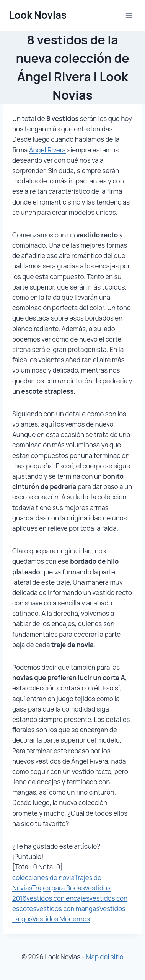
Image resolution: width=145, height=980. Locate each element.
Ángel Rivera (47, 150)
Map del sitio (104, 957)
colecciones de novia (43, 878)
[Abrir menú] (129, 15)
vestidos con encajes (58, 898)
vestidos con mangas (68, 909)
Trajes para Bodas (58, 888)
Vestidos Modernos (61, 919)
